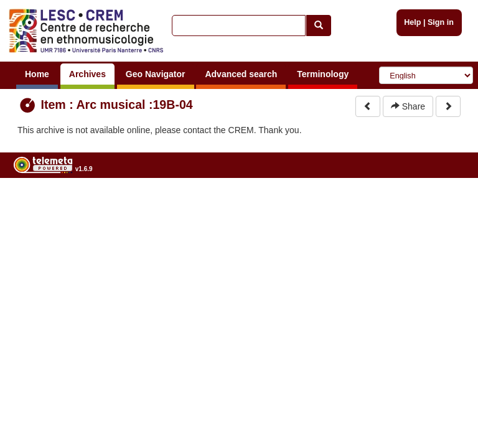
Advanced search (241, 74)
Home (37, 74)
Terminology (323, 74)
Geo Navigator (156, 74)
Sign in (441, 22)
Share (408, 106)
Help (412, 22)
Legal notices (447, 201)
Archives (87, 74)
